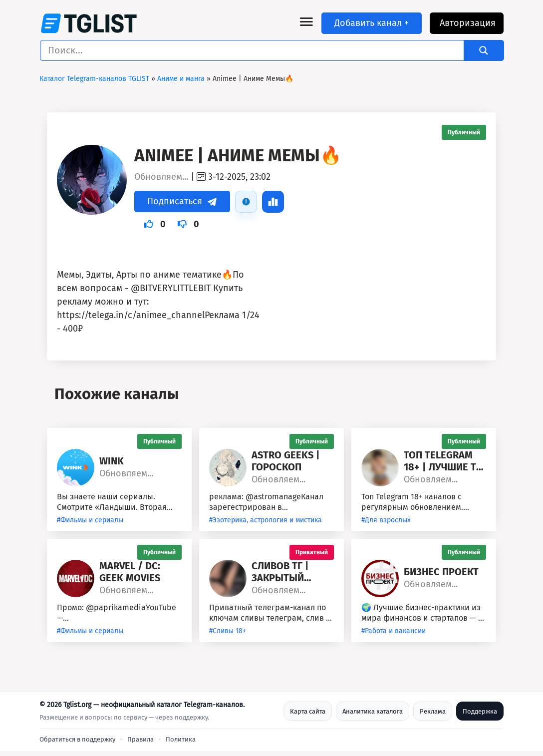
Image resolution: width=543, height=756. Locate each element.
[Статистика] (273, 202)
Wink (112, 461)
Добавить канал (372, 23)
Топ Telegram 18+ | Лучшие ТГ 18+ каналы (442, 461)
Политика (181, 739)
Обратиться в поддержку (77, 739)
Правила (140, 739)
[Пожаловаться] (246, 202)
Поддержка (480, 711)
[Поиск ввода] (255, 50)
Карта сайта (308, 711)
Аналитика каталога (373, 711)
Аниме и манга (181, 79)
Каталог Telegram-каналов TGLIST (94, 79)
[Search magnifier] (484, 50)
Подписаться (182, 201)
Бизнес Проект (441, 572)
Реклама (433, 711)
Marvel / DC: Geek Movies (130, 572)
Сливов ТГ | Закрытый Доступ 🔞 (280, 572)
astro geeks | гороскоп (286, 461)
